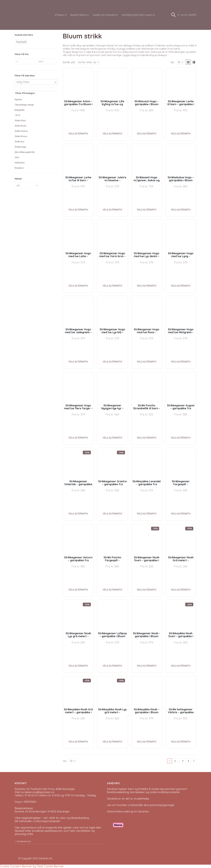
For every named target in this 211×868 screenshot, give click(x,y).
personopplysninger (162, 805)
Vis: (172, 62)
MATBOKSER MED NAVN (137, 15)
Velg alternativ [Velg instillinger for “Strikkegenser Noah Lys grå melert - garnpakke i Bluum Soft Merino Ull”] (78, 666)
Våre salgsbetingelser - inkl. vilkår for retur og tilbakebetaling (52, 818)
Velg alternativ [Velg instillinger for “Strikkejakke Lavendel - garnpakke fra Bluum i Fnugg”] (147, 514)
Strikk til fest (20, 120)
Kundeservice (24, 841)
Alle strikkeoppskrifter (25, 152)
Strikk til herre (21, 136)
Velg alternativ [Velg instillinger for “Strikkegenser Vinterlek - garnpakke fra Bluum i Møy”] (78, 514)
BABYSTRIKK (78, 15)
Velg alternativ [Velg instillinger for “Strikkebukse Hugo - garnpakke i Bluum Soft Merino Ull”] (181, 210)
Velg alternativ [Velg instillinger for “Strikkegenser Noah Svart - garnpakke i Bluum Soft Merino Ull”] (147, 590)
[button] (173, 15)
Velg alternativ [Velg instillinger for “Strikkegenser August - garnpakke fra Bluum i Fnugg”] (181, 438)
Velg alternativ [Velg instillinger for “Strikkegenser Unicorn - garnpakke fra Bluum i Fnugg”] (78, 590)
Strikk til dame (21, 131)
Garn (17, 157)
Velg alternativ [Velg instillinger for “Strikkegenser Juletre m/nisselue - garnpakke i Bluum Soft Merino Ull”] (112, 210)
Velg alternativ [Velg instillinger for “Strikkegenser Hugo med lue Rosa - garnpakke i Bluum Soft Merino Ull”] (147, 362)
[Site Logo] (26, 15)
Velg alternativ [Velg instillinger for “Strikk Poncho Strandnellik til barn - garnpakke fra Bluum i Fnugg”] (147, 438)
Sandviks (112, 789)
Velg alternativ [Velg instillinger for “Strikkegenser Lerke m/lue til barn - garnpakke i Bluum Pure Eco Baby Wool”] (78, 210)
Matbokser (20, 163)
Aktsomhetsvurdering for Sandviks (128, 811)
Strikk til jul (19, 142)
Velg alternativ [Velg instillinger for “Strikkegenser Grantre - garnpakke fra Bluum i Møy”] (112, 514)
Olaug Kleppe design (24, 105)
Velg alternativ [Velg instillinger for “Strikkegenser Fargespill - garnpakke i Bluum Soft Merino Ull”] (181, 514)
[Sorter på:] (89, 62)
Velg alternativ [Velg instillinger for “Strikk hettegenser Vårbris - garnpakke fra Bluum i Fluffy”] (181, 742)
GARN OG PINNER (104, 15)
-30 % (17, 115)
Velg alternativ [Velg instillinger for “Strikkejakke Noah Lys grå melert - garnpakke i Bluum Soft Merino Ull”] (112, 742)
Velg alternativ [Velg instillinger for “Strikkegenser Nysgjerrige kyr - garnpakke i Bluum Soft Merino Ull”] (112, 438)
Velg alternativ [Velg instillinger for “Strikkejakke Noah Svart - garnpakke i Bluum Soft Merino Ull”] (181, 666)
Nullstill (21, 42)
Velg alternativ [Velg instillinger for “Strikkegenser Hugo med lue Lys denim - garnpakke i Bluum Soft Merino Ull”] (147, 286)
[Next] (194, 761)
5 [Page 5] (188, 761)
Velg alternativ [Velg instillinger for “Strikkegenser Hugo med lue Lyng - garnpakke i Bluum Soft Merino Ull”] (181, 286)
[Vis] (180, 62)
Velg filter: (23, 82)
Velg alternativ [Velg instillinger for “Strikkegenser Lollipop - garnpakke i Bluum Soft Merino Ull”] (112, 666)
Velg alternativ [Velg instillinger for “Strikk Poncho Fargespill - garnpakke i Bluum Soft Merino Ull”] (112, 590)
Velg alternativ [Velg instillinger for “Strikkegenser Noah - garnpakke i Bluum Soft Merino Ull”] (147, 666)
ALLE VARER (189, 15)
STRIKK (59, 15)
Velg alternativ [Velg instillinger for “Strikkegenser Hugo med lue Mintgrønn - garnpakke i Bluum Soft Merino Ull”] (181, 362)
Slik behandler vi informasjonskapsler (37, 821)
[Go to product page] (78, 83)
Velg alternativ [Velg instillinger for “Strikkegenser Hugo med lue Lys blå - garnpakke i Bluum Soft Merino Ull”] (112, 362)
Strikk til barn (21, 126)
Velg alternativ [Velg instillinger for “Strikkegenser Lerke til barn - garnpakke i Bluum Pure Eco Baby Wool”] (181, 134)
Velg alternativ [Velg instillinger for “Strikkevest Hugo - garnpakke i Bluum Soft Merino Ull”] (147, 134)
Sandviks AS (45, 858)
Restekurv (19, 168)
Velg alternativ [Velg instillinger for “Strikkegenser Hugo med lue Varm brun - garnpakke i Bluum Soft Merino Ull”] (112, 286)
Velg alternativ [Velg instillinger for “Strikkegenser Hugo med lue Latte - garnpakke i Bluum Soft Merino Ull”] (78, 286)
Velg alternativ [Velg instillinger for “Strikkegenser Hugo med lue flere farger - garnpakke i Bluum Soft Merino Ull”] (78, 438)
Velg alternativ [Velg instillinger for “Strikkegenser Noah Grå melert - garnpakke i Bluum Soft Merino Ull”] (181, 590)
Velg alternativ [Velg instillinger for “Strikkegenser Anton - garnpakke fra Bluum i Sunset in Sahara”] (78, 134)
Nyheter (18, 99)
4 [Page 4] (183, 761)
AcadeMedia (141, 799)
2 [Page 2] (175, 761)
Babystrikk (20, 110)
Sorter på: (69, 62)
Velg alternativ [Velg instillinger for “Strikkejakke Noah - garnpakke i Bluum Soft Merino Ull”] (147, 742)
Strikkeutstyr (20, 147)
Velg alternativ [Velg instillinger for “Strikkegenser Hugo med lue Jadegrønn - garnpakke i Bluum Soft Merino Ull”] (78, 362)
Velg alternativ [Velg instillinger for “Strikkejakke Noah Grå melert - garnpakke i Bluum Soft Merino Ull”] (78, 742)
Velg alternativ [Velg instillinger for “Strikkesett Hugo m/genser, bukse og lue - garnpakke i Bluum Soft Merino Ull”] (147, 210)
